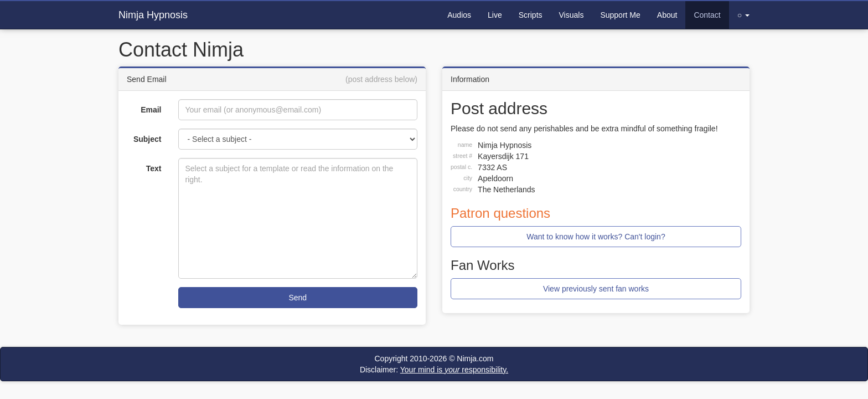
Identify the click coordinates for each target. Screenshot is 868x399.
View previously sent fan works (596, 289)
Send (298, 298)
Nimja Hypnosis (153, 15)
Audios (459, 15)
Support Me (620, 15)
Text (154, 168)
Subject (148, 139)
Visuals (572, 15)
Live (495, 15)
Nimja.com (475, 359)
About (667, 15)
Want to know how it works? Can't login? (596, 237)
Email (151, 110)
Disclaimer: (434, 370)
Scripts (531, 15)
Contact (707, 15)
